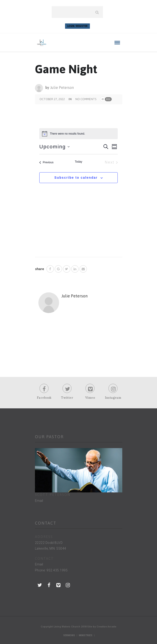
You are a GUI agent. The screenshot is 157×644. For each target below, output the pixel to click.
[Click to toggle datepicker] (54, 147)
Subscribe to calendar (76, 178)
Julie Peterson (62, 88)
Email (39, 501)
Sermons (69, 635)
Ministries (86, 635)
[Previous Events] (46, 162)
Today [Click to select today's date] (78, 162)
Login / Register (77, 26)
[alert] (78, 134)
